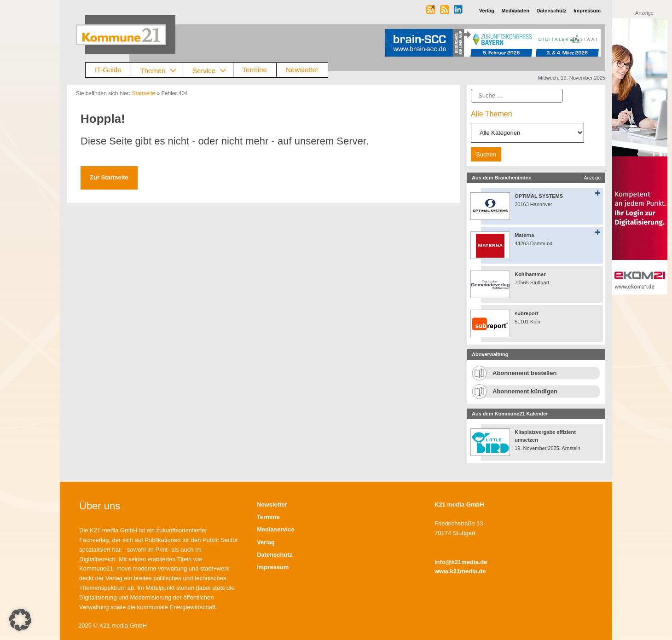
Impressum (273, 567)
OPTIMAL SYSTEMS (539, 196)
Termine (255, 70)
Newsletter (302, 70)
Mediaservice (276, 529)
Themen (162, 70)
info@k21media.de (461, 562)
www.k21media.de (460, 571)
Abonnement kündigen (525, 391)
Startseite (143, 93)
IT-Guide (108, 70)
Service (213, 70)
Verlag (266, 542)
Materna (524, 235)
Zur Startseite (109, 177)
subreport (526, 313)
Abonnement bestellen (524, 373)
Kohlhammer (530, 274)
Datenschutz (275, 555)
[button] (20, 620)
